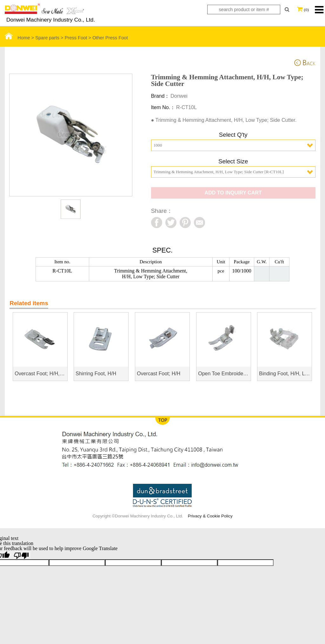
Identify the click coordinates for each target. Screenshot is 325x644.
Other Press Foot (110, 38)
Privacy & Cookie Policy (210, 516)
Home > (20, 38)
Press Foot (76, 38)
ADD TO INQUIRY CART (233, 193)
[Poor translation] (21, 555)
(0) (306, 10)
